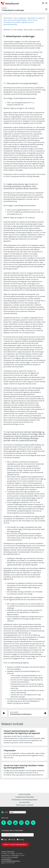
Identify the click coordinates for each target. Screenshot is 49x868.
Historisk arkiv (25, 802)
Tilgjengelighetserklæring (25, 797)
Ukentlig (12, 840)
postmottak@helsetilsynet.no (11, 861)
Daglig (4, 840)
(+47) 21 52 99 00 (12, 857)
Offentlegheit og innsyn (25, 805)
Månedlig (20, 840)
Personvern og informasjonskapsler (24, 800)
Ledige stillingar (24, 794)
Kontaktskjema (6, 859)
